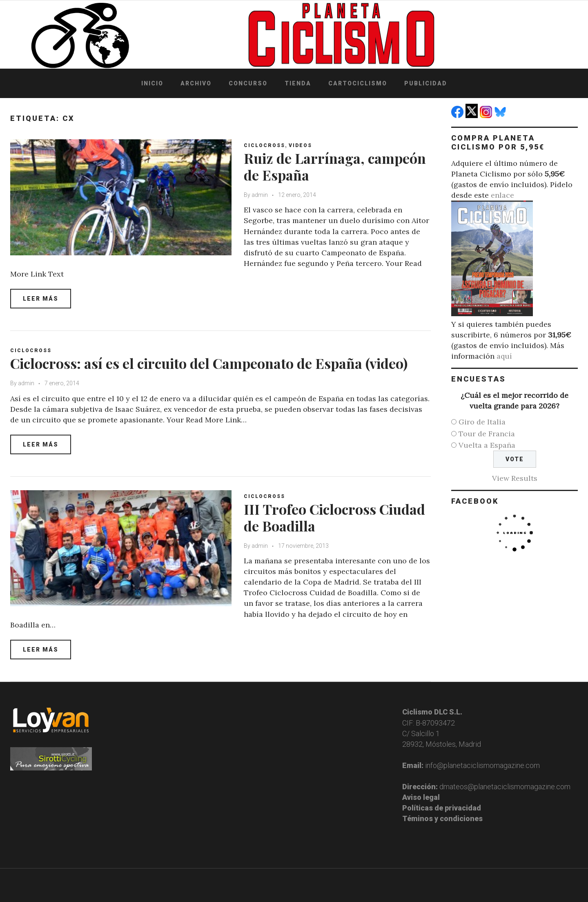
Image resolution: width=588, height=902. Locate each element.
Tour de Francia (487, 434)
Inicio (152, 83)
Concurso (248, 83)
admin (260, 195)
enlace (502, 195)
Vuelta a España (487, 445)
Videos (300, 145)
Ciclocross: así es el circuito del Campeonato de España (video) (209, 363)
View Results (515, 478)
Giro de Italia (482, 422)
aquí (504, 356)
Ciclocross (264, 145)
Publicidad (426, 83)
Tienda (298, 83)
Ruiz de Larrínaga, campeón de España (335, 166)
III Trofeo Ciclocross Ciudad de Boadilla (334, 517)
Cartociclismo (358, 83)
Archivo (196, 83)
